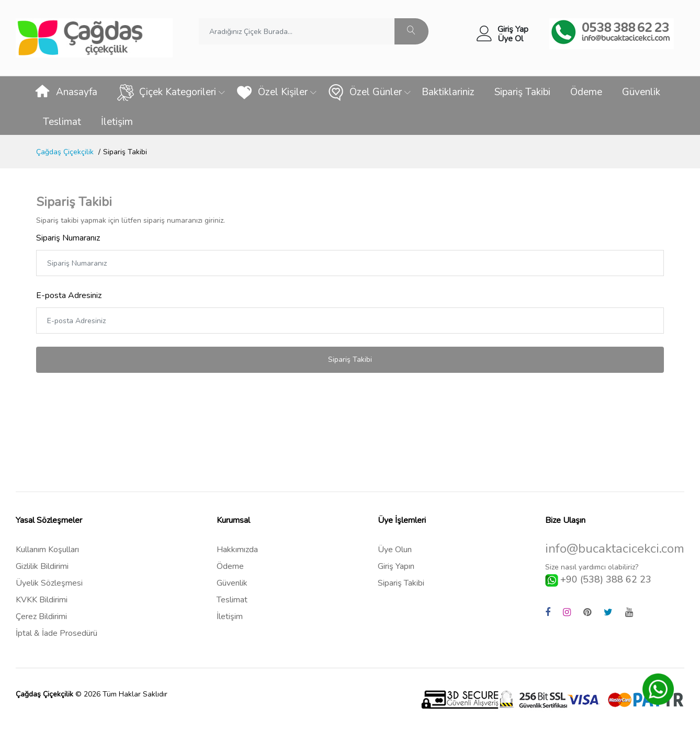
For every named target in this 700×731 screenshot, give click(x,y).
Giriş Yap (513, 29)
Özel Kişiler (272, 93)
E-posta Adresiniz (69, 295)
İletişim (117, 122)
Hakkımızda (237, 550)
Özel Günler (365, 93)
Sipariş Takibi (522, 92)
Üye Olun (395, 550)
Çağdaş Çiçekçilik (65, 152)
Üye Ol (510, 39)
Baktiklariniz (448, 92)
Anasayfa (66, 93)
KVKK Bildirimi (42, 600)
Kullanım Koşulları (47, 550)
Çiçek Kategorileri (167, 93)
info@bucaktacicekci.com (615, 549)
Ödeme (586, 92)
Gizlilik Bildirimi (42, 566)
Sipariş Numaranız (68, 238)
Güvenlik (641, 92)
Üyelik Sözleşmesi (49, 583)
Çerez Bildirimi (41, 616)
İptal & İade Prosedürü (57, 633)
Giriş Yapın (396, 566)
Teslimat (62, 122)
